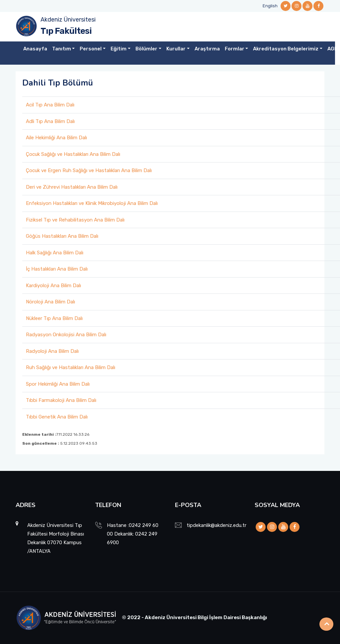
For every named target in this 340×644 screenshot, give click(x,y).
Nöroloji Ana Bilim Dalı (50, 302)
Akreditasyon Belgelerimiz (286, 49)
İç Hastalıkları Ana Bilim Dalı (57, 269)
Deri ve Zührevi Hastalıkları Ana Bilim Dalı (72, 187)
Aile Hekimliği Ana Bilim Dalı (56, 138)
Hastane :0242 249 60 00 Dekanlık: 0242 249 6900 (133, 534)
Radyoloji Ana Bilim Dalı (52, 351)
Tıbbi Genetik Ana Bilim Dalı (57, 417)
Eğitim (119, 49)
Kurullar (176, 49)
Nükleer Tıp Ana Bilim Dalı (54, 318)
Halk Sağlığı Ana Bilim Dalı (55, 253)
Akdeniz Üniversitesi (68, 20)
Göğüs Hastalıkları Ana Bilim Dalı (62, 236)
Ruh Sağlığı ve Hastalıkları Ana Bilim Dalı (71, 367)
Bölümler (146, 49)
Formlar (235, 49)
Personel (91, 49)
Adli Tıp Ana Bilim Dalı (50, 121)
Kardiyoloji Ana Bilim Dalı (53, 286)
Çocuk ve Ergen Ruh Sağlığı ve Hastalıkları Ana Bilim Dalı (89, 170)
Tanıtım (62, 49)
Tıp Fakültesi (66, 31)
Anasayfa (35, 49)
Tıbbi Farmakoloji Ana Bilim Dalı (61, 400)
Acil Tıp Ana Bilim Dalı (50, 105)
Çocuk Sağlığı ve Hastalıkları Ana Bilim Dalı (73, 154)
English (270, 6)
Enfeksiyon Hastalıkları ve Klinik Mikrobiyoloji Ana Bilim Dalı (92, 203)
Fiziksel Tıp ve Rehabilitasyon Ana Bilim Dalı (75, 220)
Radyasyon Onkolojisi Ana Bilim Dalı (66, 335)
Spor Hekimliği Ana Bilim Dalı (58, 384)
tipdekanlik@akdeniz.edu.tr (216, 525)
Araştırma (207, 49)
